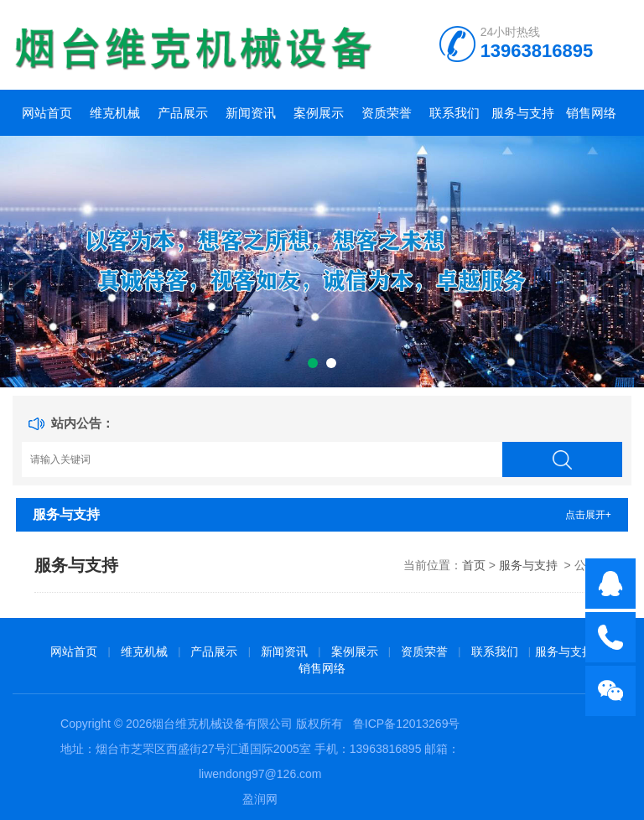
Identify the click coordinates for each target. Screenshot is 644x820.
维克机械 (115, 113)
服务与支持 (523, 113)
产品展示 (183, 113)
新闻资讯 (251, 113)
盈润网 (260, 799)
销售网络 (591, 113)
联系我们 (454, 113)
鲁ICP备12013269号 (407, 724)
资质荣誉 (387, 113)
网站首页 (47, 113)
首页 (474, 565)
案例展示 (319, 113)
